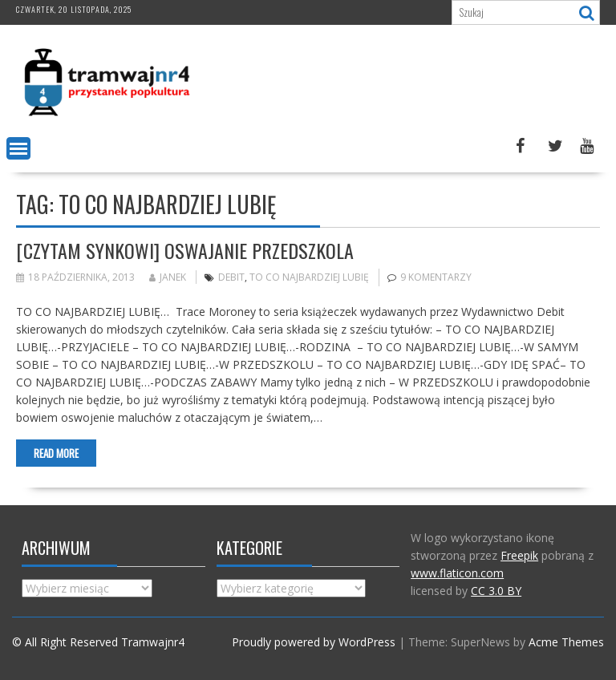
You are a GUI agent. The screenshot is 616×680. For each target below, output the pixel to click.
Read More (56, 453)
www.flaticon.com (457, 573)
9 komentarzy (436, 277)
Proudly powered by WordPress (314, 642)
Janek (168, 277)
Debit (231, 277)
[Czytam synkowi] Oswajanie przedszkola (185, 250)
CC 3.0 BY (496, 591)
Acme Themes (566, 642)
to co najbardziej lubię (309, 277)
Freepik (519, 555)
